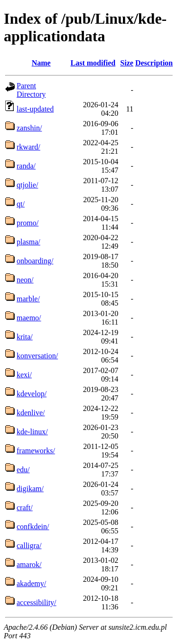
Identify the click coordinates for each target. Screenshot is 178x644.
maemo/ (29, 318)
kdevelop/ (32, 394)
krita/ (25, 337)
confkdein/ (33, 527)
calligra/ (29, 546)
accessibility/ (37, 602)
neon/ (25, 280)
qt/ (21, 204)
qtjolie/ (27, 185)
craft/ (25, 508)
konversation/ (37, 356)
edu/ (23, 470)
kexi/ (24, 375)
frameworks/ (36, 451)
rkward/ (28, 147)
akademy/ (31, 583)
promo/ (28, 223)
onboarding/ (35, 261)
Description (154, 63)
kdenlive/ (31, 413)
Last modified (93, 63)
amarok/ (29, 565)
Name (41, 63)
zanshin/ (29, 128)
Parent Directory (31, 90)
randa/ (26, 166)
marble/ (28, 299)
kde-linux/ (32, 432)
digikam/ (30, 489)
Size (127, 63)
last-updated (35, 109)
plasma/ (28, 242)
